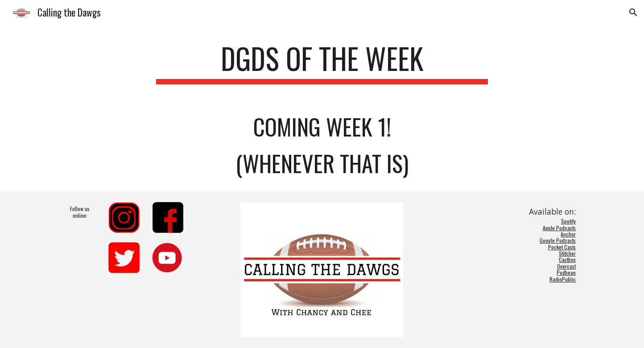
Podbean (566, 272)
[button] (633, 12)
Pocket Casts (562, 247)
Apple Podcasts (559, 228)
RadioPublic (563, 279)
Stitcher (567, 253)
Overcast (566, 266)
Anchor (568, 234)
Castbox (567, 259)
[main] (322, 63)
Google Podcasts (558, 240)
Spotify (568, 221)
